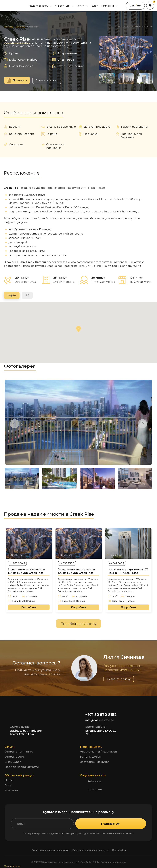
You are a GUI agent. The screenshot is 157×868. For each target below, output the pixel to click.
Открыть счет (14, 757)
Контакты (12, 790)
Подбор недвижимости (22, 767)
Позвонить (20, 80)
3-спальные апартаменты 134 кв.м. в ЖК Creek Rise (27, 571)
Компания (109, 6)
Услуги (83, 6)
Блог (95, 6)
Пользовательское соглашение (90, 850)
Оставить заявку (119, 679)
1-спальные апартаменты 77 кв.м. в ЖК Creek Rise (128, 571)
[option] (78, 422)
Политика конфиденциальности (50, 850)
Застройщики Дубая (95, 762)
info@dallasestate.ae (97, 720)
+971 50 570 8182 (98, 715)
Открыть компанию (19, 752)
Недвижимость (40, 6)
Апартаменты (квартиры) (98, 752)
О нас (9, 780)
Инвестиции (64, 6)
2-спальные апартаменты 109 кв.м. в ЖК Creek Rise (76, 571)
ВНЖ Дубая (13, 762)
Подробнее (29, 607)
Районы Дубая (91, 757)
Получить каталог (47, 80)
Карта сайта (119, 850)
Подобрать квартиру (78, 624)
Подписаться (111, 824)
